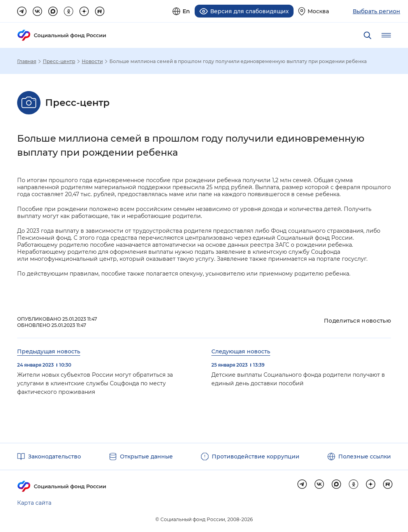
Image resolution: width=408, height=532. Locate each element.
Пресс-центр (59, 61)
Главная (27, 61)
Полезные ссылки (365, 457)
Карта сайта (34, 503)
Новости (92, 61)
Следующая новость (241, 351)
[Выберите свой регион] (314, 11)
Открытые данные (146, 457)
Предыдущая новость (49, 351)
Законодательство (55, 457)
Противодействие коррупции (256, 457)
